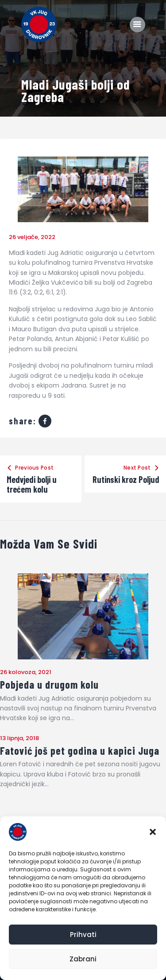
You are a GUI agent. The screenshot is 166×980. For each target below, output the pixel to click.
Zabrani (83, 959)
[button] (153, 832)
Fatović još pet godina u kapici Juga (80, 751)
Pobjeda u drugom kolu (49, 685)
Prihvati (83, 935)
